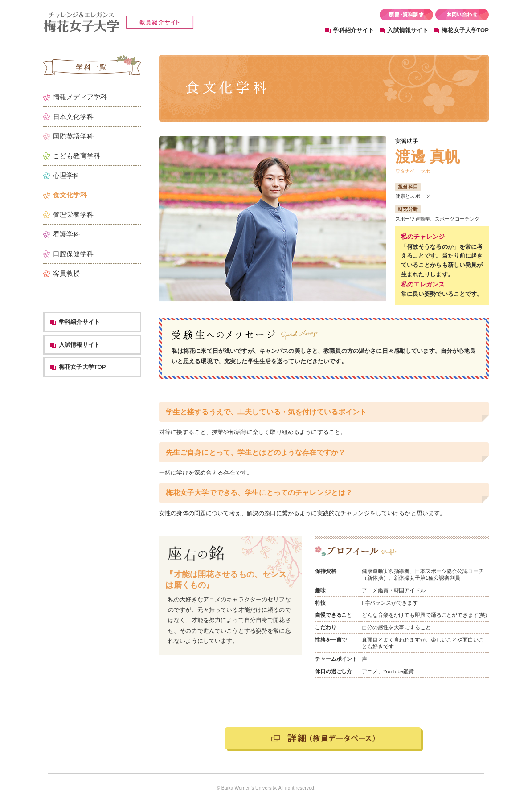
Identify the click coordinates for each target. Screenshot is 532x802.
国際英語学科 (73, 136)
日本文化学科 (73, 117)
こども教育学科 (77, 156)
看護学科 (67, 234)
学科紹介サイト (353, 30)
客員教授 (67, 273)
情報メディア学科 (80, 97)
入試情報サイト (408, 30)
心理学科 (67, 175)
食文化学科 (70, 195)
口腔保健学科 (73, 254)
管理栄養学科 (73, 215)
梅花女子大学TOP (465, 30)
